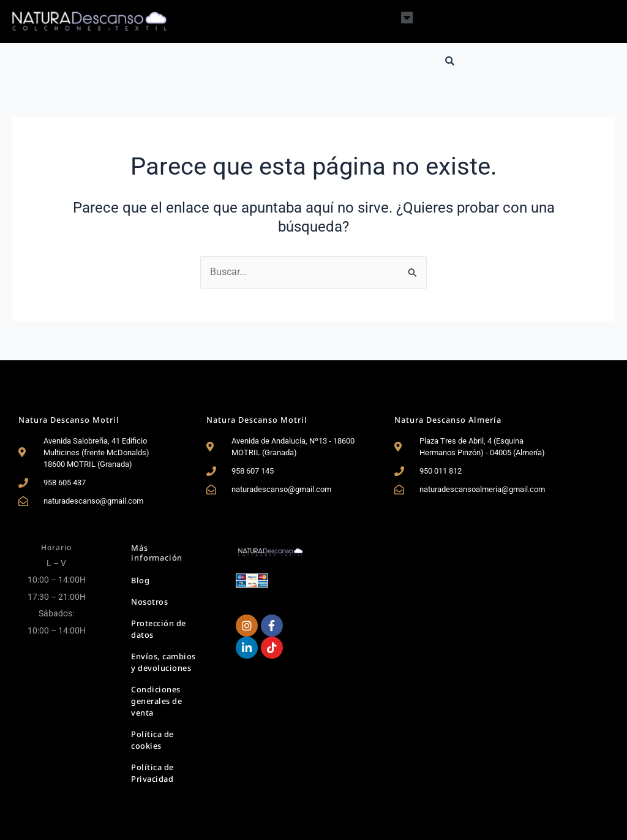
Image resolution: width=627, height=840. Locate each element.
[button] (407, 18)
